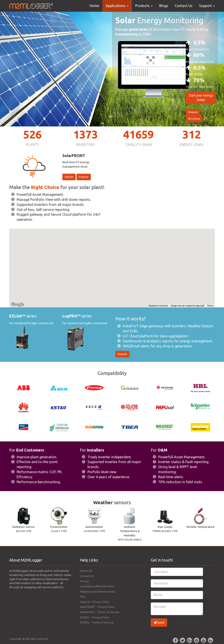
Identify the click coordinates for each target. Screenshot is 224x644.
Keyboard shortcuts (158, 306)
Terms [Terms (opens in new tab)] (210, 306)
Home (94, 6)
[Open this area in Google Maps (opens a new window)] (17, 304)
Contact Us (184, 6)
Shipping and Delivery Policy (98, 591)
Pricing (84, 581)
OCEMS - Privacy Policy (94, 617)
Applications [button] (117, 6)
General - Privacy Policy (95, 602)
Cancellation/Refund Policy (97, 586)
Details (69, 177)
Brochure (194, 119)
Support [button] (207, 6)
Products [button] (144, 6)
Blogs (164, 6)
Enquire (193, 112)
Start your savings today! (201, 98)
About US (86, 571)
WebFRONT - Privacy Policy (97, 607)
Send (159, 623)
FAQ (83, 597)
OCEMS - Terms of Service (97, 622)
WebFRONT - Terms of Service (100, 612)
